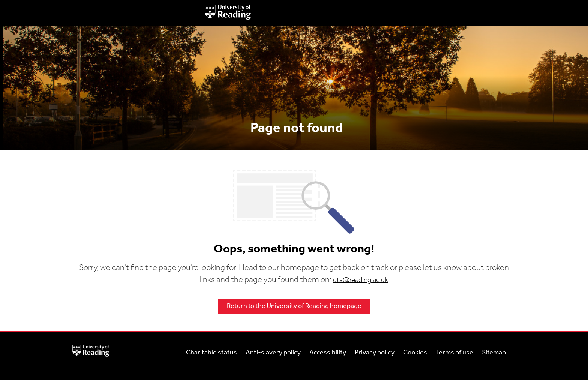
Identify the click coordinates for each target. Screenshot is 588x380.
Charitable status (211, 353)
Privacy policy (375, 353)
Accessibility (328, 353)
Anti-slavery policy (273, 353)
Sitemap (494, 353)
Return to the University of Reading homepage (294, 306)
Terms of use (454, 353)
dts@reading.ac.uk (361, 280)
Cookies (415, 353)
